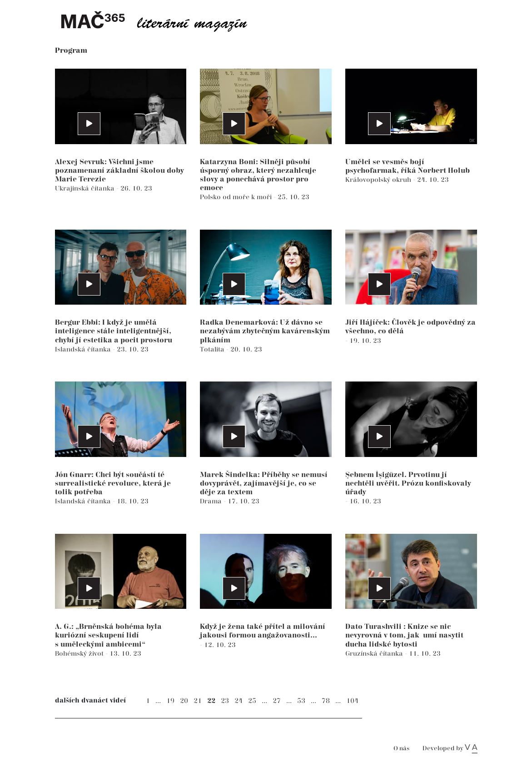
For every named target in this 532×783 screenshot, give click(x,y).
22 (211, 701)
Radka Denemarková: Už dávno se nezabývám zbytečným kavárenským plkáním (265, 331)
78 (326, 701)
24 (239, 701)
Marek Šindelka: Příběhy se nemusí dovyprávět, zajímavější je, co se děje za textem (264, 484)
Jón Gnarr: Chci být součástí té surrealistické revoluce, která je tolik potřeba (113, 484)
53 (301, 701)
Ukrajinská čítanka (86, 188)
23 (225, 701)
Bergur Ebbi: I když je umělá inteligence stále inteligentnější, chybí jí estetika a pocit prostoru (114, 331)
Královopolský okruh (379, 180)
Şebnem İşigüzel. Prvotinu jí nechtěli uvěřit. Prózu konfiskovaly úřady (408, 484)
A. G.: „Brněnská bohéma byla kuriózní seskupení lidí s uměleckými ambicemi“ (108, 635)
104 (352, 701)
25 (252, 701)
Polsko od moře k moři (237, 197)
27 (277, 701)
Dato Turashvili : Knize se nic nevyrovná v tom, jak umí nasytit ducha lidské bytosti (404, 635)
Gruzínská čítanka (375, 654)
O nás (401, 749)
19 (170, 701)
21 (198, 701)
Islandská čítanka (84, 349)
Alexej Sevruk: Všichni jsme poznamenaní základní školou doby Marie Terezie (119, 171)
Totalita (213, 349)
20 (184, 701)
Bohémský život (80, 654)
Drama (212, 501)
